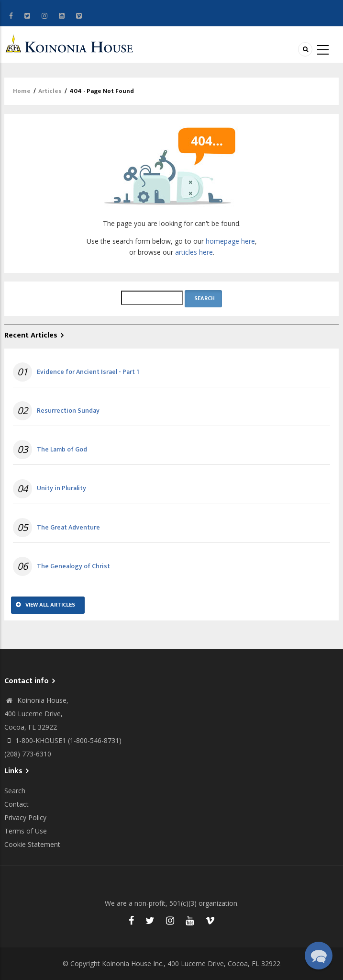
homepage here (230, 241)
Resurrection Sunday (68, 411)
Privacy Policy (25, 817)
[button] (319, 956)
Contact (17, 804)
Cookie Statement (32, 844)
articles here (194, 252)
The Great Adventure (68, 528)
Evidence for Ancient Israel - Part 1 (88, 372)
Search (15, 791)
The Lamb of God (62, 450)
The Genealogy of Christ (73, 566)
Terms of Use (26, 831)
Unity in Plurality (61, 488)
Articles (50, 91)
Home (22, 91)
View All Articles (50, 605)
